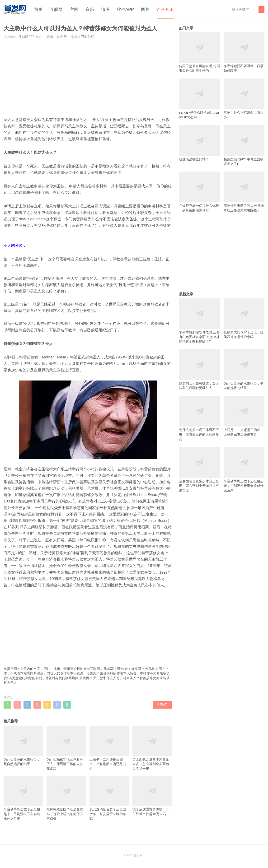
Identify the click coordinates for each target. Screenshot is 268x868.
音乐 (90, 9)
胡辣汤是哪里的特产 (200, 143)
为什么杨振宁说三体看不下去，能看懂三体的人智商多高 (66, 748)
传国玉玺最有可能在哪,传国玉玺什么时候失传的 (200, 52)
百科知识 (165, 9)
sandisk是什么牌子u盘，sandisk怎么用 (200, 99)
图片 (145, 9)
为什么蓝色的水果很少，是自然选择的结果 (23, 746)
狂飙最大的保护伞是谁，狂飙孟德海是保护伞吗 (244, 318)
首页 (38, 9)
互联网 (56, 9)
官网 (74, 9)
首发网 (85, 678)
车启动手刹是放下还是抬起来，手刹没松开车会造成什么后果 (23, 798)
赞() (162, 705)
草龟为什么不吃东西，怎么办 (244, 99)
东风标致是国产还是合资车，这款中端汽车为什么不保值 (66, 798)
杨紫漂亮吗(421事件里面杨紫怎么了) (244, 145)
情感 (105, 9)
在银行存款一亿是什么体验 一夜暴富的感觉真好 (200, 192)
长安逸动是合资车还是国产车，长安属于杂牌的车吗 (109, 798)
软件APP (125, 9)
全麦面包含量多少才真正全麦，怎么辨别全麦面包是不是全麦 (152, 748)
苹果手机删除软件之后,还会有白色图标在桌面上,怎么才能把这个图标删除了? (200, 321)
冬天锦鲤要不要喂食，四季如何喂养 (244, 52)
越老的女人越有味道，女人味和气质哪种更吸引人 (200, 369)
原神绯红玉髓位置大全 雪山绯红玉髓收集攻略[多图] (244, 192)
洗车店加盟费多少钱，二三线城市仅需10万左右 (152, 796)
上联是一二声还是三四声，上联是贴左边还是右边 (109, 748)
